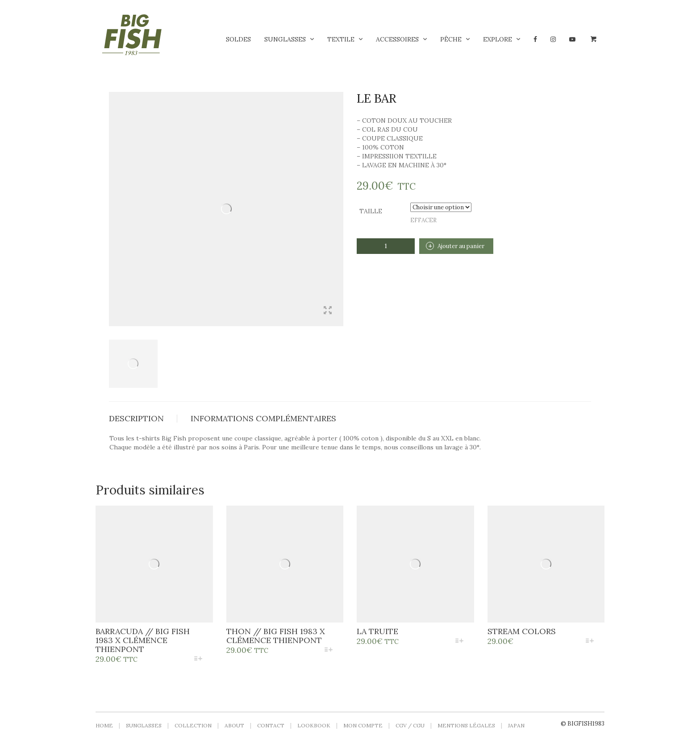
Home (104, 725)
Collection (193, 725)
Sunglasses (285, 39)
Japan (516, 725)
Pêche (451, 39)
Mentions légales (466, 725)
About (234, 725)
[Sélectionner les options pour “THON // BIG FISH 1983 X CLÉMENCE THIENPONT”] (329, 650)
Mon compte (363, 725)
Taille (371, 211)
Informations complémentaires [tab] (263, 418)
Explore (498, 39)
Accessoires (397, 39)
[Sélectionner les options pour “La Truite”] (459, 641)
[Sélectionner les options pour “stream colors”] (590, 641)
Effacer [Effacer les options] (423, 220)
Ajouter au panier (461, 246)
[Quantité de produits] (386, 246)
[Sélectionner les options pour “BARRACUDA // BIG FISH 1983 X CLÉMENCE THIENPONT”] (198, 659)
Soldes (238, 39)
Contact (271, 725)
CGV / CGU (410, 725)
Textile (341, 39)
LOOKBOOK (314, 725)
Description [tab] (136, 418)
